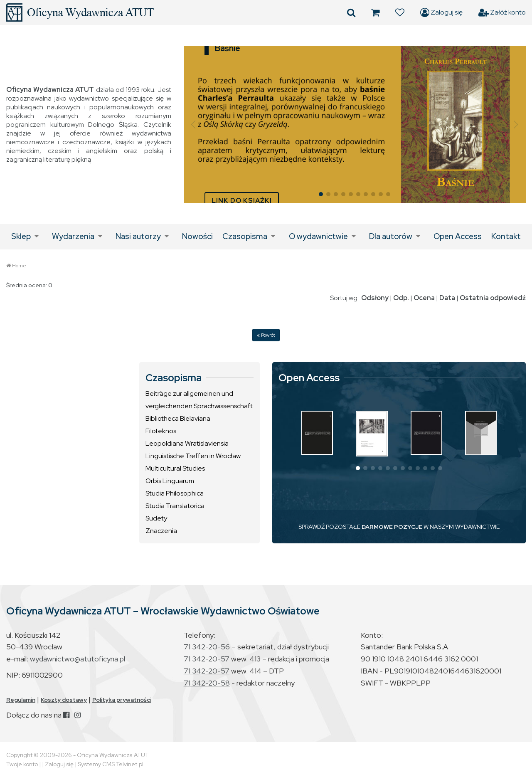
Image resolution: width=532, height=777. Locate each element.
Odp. (401, 298)
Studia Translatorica (175, 506)
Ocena (424, 298)
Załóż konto (502, 12)
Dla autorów (391, 236)
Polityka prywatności (122, 700)
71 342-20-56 (207, 647)
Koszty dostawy (64, 700)
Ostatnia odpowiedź (493, 298)
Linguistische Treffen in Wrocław (193, 456)
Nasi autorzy (138, 236)
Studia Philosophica (175, 493)
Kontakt (506, 236)
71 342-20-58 (207, 683)
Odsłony (375, 298)
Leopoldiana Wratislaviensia (187, 443)
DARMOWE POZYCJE (392, 527)
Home (19, 266)
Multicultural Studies (175, 468)
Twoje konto (22, 764)
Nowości (197, 236)
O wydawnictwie (318, 236)
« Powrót (266, 335)
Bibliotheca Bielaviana (178, 418)
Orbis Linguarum (170, 481)
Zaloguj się (441, 12)
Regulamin (21, 700)
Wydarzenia (73, 236)
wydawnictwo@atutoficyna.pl (78, 659)
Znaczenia (161, 531)
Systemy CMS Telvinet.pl (111, 764)
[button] (193, 125)
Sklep (21, 236)
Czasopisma (245, 236)
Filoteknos (161, 431)
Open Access (458, 236)
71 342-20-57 (207, 659)
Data (447, 298)
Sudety (156, 518)
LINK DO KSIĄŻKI (242, 201)
